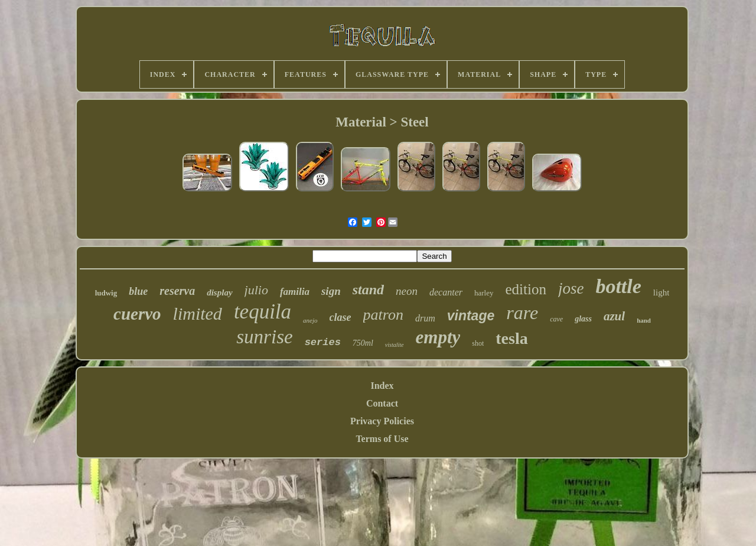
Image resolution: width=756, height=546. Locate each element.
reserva (177, 291)
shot (478, 343)
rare (522, 313)
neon (407, 291)
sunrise (264, 337)
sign (331, 291)
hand (644, 320)
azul (614, 316)
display (219, 292)
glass (583, 319)
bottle (618, 286)
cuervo (137, 314)
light (661, 292)
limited (198, 313)
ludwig (106, 293)
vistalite (395, 345)
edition (525, 289)
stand (368, 290)
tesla (511, 338)
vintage (471, 316)
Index (382, 386)
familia (295, 292)
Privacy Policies (382, 421)
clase (340, 317)
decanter (446, 292)
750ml (363, 343)
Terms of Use (382, 439)
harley (484, 293)
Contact (382, 403)
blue (138, 291)
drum (425, 318)
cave (556, 319)
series (323, 342)
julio (256, 290)
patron (383, 315)
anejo (310, 320)
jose (571, 288)
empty (438, 337)
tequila (263, 312)
